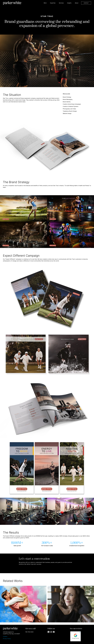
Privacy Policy (7, 639)
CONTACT (86, 3)
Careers (5, 636)
